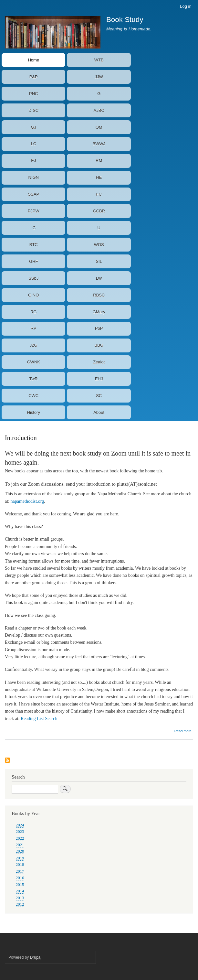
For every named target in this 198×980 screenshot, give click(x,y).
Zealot (99, 362)
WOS (99, 245)
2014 (20, 891)
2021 (20, 845)
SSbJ (33, 278)
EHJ (99, 379)
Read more (183, 731)
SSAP (33, 194)
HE (99, 177)
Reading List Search (39, 719)
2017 (20, 871)
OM (99, 127)
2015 (20, 885)
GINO (33, 295)
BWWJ (99, 144)
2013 (20, 898)
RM (99, 161)
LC (33, 144)
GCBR (99, 211)
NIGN (33, 177)
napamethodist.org (27, 501)
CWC (33, 396)
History (34, 412)
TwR (34, 379)
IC (33, 228)
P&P (34, 77)
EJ (33, 161)
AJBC (99, 110)
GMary (99, 312)
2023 (20, 832)
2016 (20, 878)
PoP (99, 328)
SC (99, 396)
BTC (34, 245)
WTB (99, 60)
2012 (20, 904)
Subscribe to (7, 761)
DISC (33, 110)
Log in (186, 6)
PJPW (34, 211)
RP (34, 328)
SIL (99, 261)
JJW (99, 77)
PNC (33, 94)
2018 (20, 865)
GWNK (34, 362)
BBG (99, 345)
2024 (20, 825)
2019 (20, 858)
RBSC (99, 295)
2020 (20, 851)
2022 (20, 838)
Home (33, 60)
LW (99, 278)
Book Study (125, 20)
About (99, 412)
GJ (33, 127)
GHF (33, 261)
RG (34, 312)
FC (99, 194)
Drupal (36, 957)
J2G (34, 345)
